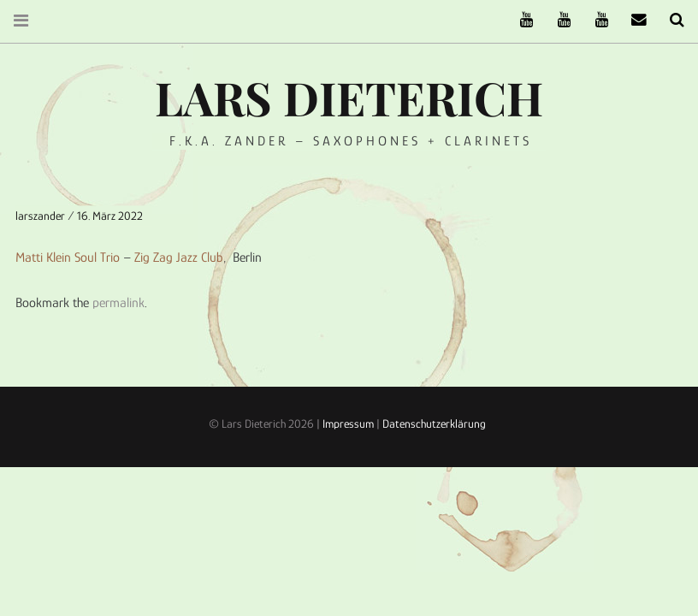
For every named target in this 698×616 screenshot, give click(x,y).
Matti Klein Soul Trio (68, 258)
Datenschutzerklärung (434, 423)
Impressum (348, 423)
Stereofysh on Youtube (558, 20)
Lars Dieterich (349, 98)
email (633, 20)
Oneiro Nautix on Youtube (595, 20)
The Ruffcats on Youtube (520, 20)
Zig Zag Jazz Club (179, 258)
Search (671, 20)
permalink (118, 303)
